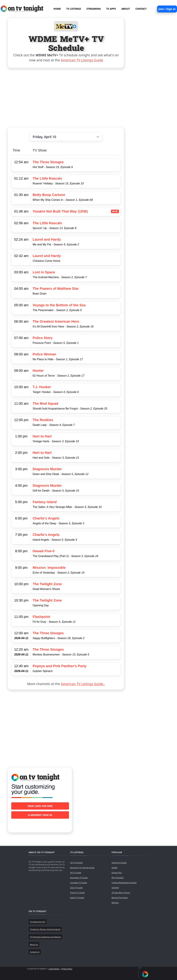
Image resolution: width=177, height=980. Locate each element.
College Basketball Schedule (124, 883)
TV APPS (111, 9)
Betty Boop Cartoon (49, 195)
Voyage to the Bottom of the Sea (59, 305)
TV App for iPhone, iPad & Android (45, 929)
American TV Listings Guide (82, 60)
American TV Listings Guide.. (83, 684)
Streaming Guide (119, 863)
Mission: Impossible (49, 568)
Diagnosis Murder (47, 469)
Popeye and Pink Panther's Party (60, 666)
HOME (57, 9)
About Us (34, 944)
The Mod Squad (46, 403)
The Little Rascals (47, 178)
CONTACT (141, 9)
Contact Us (35, 952)
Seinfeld (115, 888)
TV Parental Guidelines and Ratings (45, 937)
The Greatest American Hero (56, 321)
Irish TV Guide (76, 888)
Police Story (43, 338)
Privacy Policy (67, 969)
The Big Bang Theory (121, 893)
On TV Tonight (76, 863)
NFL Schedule (118, 878)
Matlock (115, 903)
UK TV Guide (76, 873)
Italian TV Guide (77, 898)
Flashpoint (41, 617)
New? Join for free (40, 806)
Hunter (38, 371)
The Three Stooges (48, 162)
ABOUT (126, 9)
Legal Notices (54, 969)
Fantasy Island (45, 502)
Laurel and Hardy (47, 239)
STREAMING (94, 9)
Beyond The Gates (120, 898)
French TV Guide (77, 893)
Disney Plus (117, 873)
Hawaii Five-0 (44, 551)
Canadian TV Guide (79, 883)
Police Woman (44, 354)
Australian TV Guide (79, 878)
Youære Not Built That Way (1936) (60, 211)
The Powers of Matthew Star (56, 289)
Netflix (115, 868)
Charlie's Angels (46, 518)
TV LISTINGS (74, 9)
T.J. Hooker (42, 387)
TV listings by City (38, 922)
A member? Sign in (40, 815)
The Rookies (43, 420)
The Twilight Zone (47, 584)
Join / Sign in (167, 9)
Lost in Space (44, 272)
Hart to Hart (42, 436)
